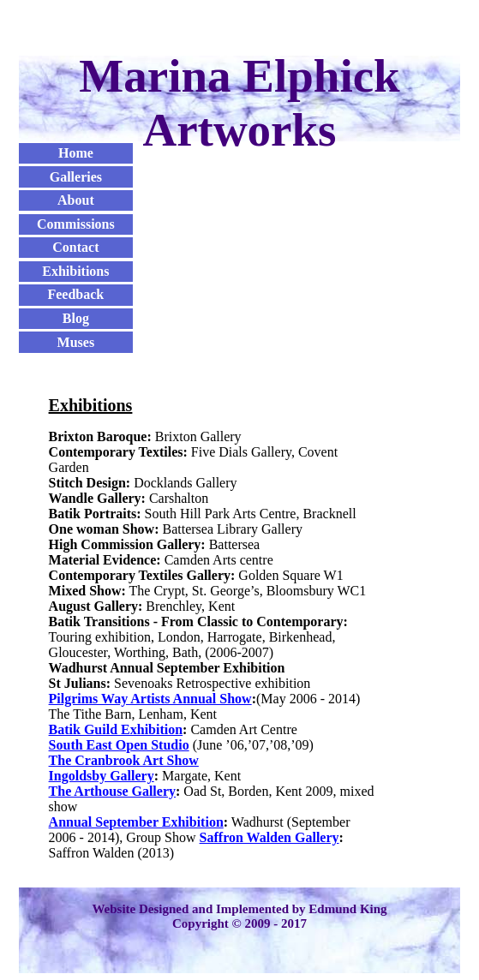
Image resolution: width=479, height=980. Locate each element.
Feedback (75, 294)
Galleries (76, 177)
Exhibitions (75, 271)
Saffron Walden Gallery (269, 837)
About (76, 200)
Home (76, 153)
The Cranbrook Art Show (124, 760)
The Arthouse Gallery (112, 791)
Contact (75, 247)
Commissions (76, 224)
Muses (76, 342)
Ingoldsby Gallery (102, 776)
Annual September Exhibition (136, 822)
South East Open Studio (119, 745)
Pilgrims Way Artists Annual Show (150, 699)
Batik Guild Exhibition (116, 729)
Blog (76, 318)
